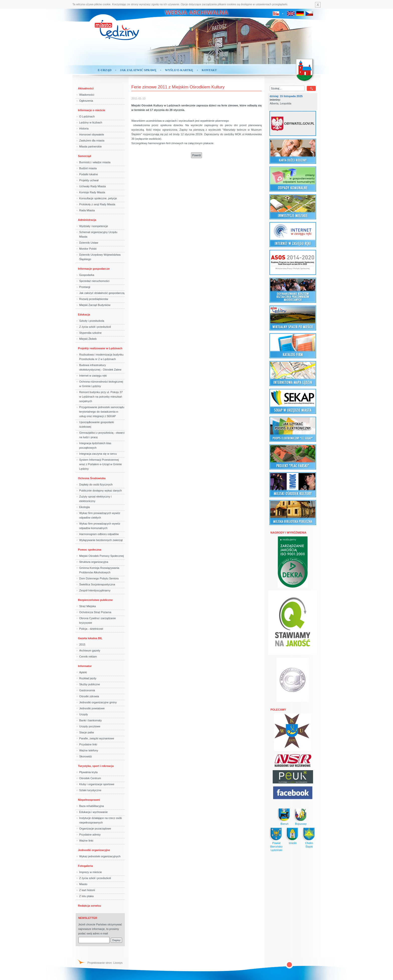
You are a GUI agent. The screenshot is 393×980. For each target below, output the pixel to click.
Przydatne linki (88, 744)
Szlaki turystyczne (90, 790)
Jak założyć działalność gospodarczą (102, 293)
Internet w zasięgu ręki (93, 376)
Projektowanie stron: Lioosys (105, 963)
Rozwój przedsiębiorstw (94, 299)
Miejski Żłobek (88, 339)
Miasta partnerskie (90, 146)
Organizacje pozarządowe (95, 829)
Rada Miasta (87, 210)
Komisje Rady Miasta (92, 192)
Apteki (83, 672)
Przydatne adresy (90, 835)
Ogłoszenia (86, 101)
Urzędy (84, 714)
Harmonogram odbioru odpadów (99, 534)
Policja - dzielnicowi (91, 629)
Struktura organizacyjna (94, 562)
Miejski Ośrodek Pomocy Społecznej (102, 556)
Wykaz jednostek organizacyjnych (100, 856)
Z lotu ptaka (86, 896)
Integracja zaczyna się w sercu (98, 454)
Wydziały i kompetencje (94, 226)
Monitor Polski (88, 249)
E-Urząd (105, 70)
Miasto (83, 884)
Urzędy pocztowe (90, 726)
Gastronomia (87, 690)
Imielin (293, 843)
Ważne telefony (89, 750)
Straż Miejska (87, 606)
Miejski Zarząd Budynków (95, 305)
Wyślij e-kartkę (179, 70)
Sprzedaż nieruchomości (94, 281)
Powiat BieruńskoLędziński (276, 847)
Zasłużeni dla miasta (92, 140)
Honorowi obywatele (92, 134)
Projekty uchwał (89, 180)
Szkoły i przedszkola (92, 321)
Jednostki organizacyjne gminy (98, 702)
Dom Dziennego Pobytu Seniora (99, 578)
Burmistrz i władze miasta (95, 162)
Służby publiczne (90, 684)
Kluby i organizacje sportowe (97, 784)
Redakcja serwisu (89, 906)
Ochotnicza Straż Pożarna (95, 612)
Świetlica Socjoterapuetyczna (97, 584)
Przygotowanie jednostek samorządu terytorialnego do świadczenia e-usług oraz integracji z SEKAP (102, 412)
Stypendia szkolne (90, 333)
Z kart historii (87, 890)
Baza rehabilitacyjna (91, 806)
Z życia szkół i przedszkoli (95, 327)
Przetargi (85, 287)
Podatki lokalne (89, 174)
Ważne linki (86, 841)
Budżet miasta (88, 168)
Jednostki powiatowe (92, 708)
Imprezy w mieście (90, 872)
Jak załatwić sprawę (138, 70)
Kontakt (209, 70)
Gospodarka (87, 275)
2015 (82, 644)
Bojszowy (301, 824)
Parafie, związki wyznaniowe (97, 738)
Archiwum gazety (90, 650)
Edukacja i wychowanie (93, 812)
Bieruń (284, 824)
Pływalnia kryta (88, 772)
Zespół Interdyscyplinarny (95, 590)
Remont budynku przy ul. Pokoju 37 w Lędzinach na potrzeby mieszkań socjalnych (101, 397)
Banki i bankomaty (90, 720)
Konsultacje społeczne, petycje (98, 198)
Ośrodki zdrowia (89, 696)
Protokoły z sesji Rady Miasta (97, 204)
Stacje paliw (87, 732)
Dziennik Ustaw (89, 243)
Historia (84, 128)
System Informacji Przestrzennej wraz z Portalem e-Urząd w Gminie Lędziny (101, 464)
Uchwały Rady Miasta (92, 186)
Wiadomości (87, 95)
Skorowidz (86, 756)
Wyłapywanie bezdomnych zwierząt (101, 540)
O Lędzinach (87, 116)
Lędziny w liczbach (91, 122)
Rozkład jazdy (88, 678)
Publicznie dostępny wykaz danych (101, 491)
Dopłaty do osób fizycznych (96, 484)
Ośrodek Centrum (90, 778)
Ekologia (84, 507)
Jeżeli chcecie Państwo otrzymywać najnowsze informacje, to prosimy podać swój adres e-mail (100, 929)
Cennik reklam (88, 657)
